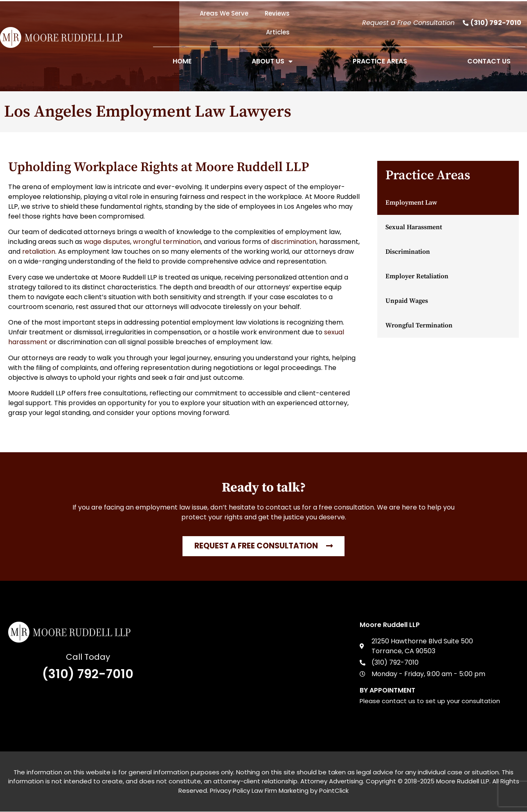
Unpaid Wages (407, 301)
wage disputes (107, 242)
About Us (272, 61)
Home (182, 61)
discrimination (294, 242)
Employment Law (411, 203)
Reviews (277, 13)
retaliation (39, 251)
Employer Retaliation (417, 276)
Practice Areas (380, 61)
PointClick (334, 791)
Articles (278, 32)
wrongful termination (167, 242)
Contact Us (489, 61)
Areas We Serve (224, 13)
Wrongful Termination (419, 325)
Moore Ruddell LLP (463, 782)
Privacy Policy (230, 791)
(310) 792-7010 (88, 674)
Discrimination (408, 252)
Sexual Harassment (414, 227)
